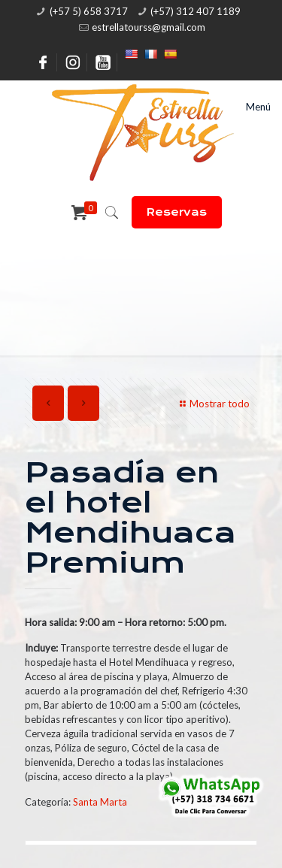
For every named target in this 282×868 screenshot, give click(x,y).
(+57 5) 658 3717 (89, 11)
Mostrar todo (213, 404)
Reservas (177, 212)
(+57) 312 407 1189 (196, 11)
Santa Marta (100, 802)
